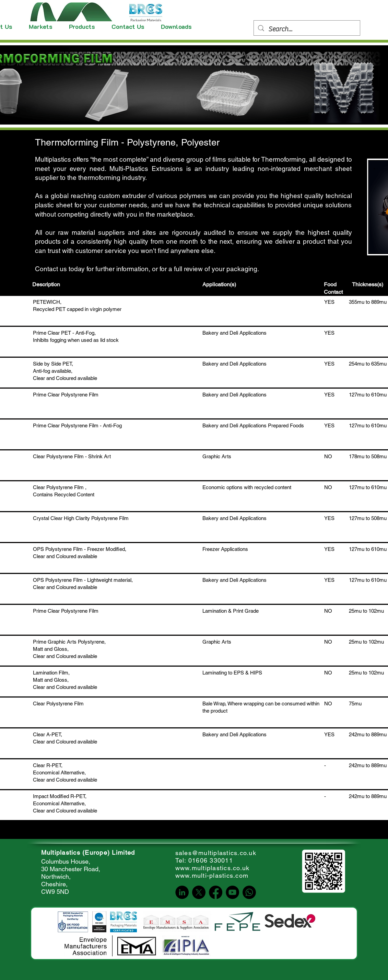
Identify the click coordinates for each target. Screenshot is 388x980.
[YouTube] (232, 892)
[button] (43, 27)
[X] (199, 892)
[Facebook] (216, 892)
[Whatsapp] (249, 892)
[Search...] (307, 29)
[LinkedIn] (182, 892)
